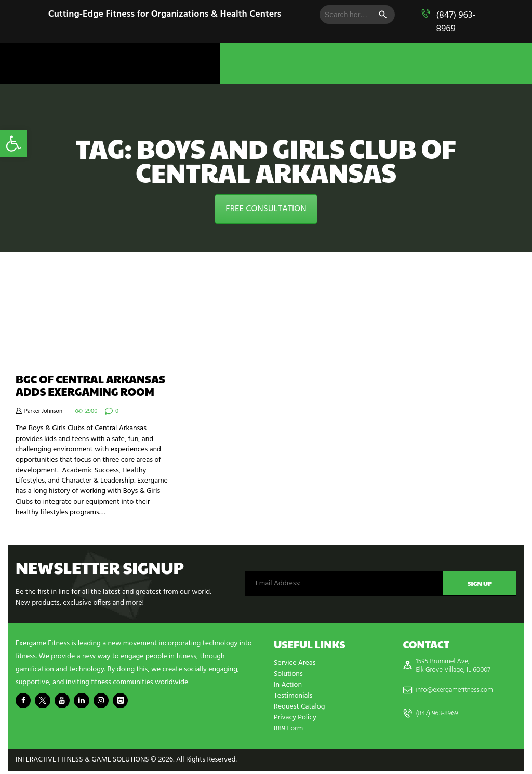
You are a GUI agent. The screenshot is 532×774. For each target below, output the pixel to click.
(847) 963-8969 (456, 22)
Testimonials (293, 696)
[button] (14, 143)
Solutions (288, 674)
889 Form (288, 729)
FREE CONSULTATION (266, 209)
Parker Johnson (43, 411)
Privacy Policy (295, 718)
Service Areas (295, 663)
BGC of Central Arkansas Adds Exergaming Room (90, 385)
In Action (288, 685)
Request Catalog (299, 707)
